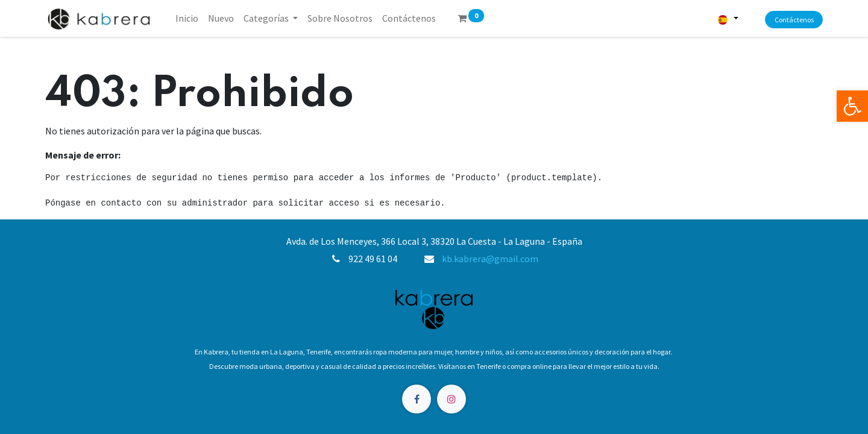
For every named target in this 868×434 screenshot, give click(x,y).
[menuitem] (187, 18)
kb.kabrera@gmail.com (490, 259)
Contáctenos (794, 20)
